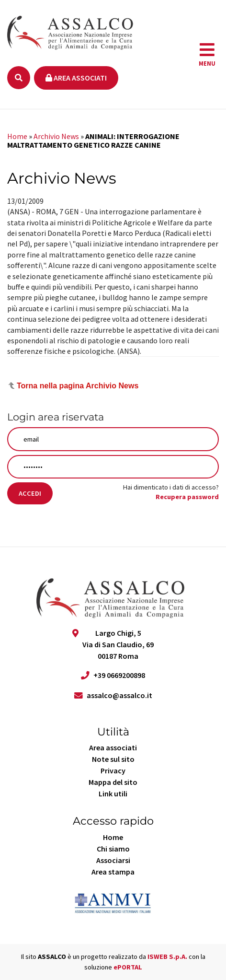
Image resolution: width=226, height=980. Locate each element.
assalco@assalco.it (119, 695)
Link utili (113, 793)
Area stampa (113, 872)
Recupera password (187, 497)
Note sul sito (113, 759)
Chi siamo (113, 849)
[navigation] (207, 55)
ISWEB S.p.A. (167, 957)
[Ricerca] (19, 78)
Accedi (30, 493)
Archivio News (56, 136)
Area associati (76, 78)
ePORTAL (128, 967)
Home (17, 136)
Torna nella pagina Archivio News (78, 386)
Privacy (113, 770)
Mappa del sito (113, 782)
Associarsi (113, 860)
